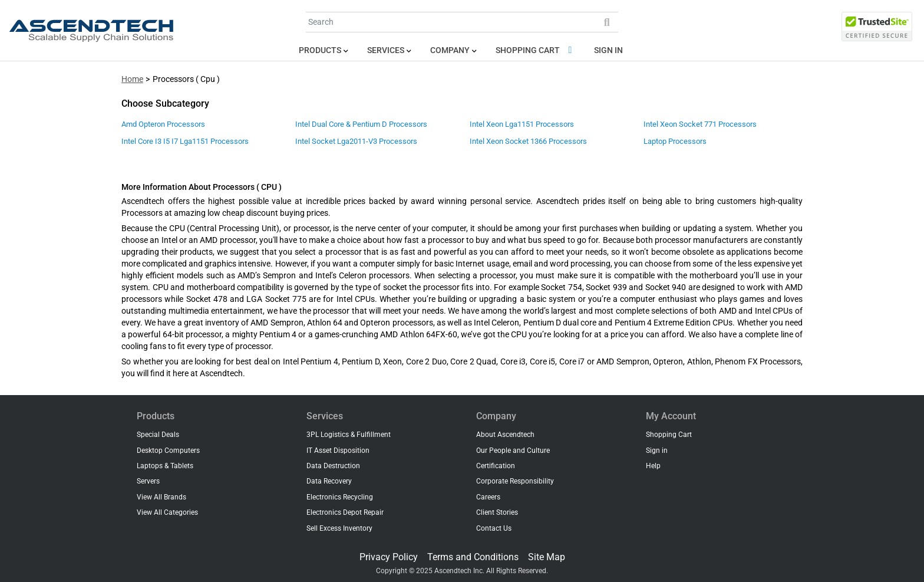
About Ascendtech (505, 435)
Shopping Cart (536, 50)
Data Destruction (333, 466)
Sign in (608, 50)
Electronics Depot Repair (345, 512)
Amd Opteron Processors (163, 124)
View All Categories (167, 512)
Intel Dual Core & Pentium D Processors (361, 124)
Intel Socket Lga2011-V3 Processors (356, 141)
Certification (496, 466)
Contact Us (494, 528)
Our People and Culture (513, 451)
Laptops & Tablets (165, 466)
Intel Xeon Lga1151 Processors (522, 124)
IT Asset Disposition (338, 451)
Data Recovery (329, 481)
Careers (488, 497)
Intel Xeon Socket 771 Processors (700, 124)
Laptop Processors (675, 141)
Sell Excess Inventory (339, 528)
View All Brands (161, 497)
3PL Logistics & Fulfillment (349, 435)
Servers (148, 481)
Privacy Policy (389, 557)
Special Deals (158, 435)
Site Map (547, 557)
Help (653, 466)
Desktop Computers (168, 451)
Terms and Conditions (473, 557)
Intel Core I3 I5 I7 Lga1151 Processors (185, 141)
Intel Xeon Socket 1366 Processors (528, 141)
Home (132, 79)
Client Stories (497, 512)
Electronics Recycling (340, 497)
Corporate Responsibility (515, 481)
